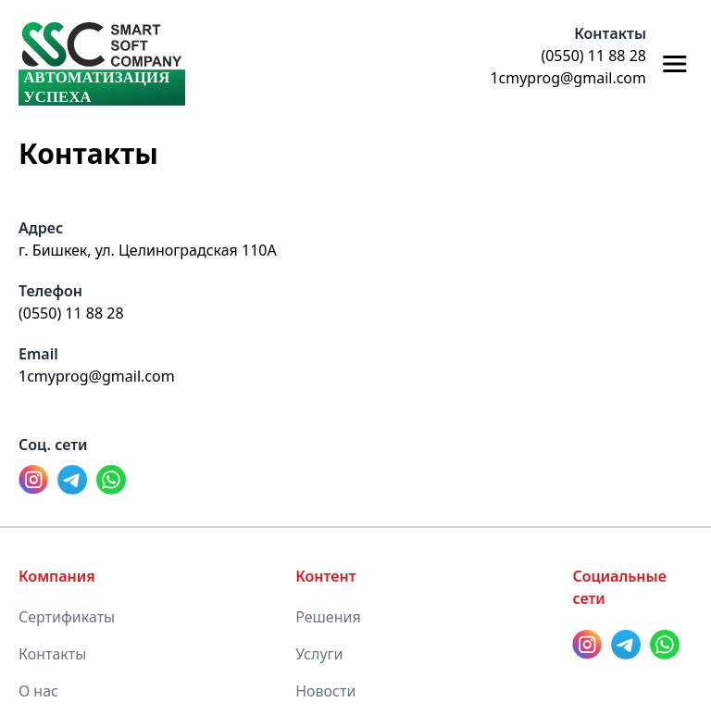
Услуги (319, 654)
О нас (38, 691)
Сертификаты (67, 617)
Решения (328, 617)
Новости (325, 691)
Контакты (52, 654)
